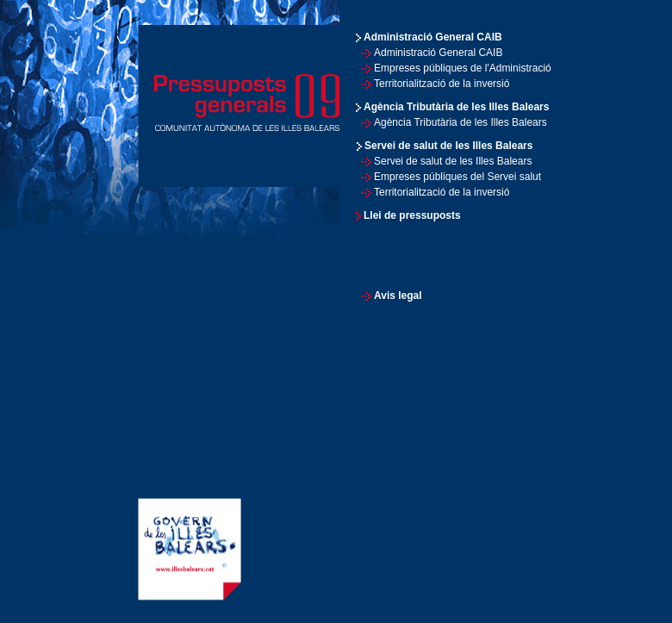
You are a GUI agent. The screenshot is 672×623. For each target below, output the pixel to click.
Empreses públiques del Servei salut (457, 177)
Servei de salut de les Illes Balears (453, 161)
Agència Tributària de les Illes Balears (460, 122)
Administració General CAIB (438, 53)
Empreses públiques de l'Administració (463, 68)
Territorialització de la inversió (442, 84)
